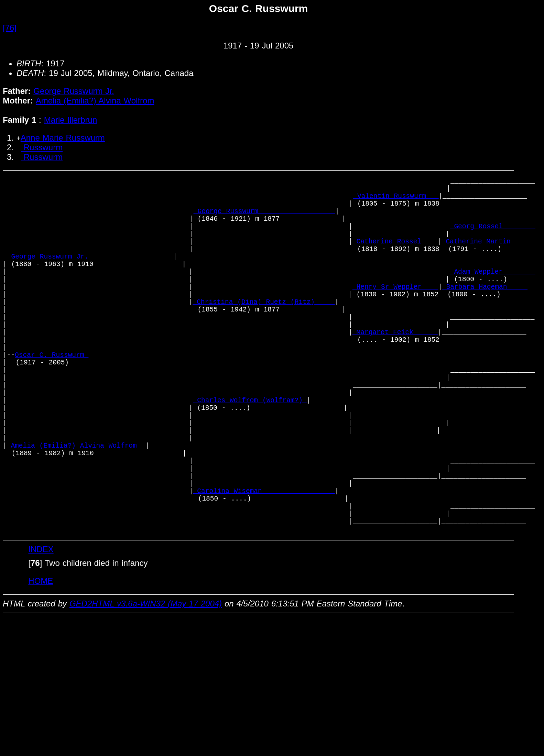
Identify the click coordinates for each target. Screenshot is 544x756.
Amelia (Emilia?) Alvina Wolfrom (95, 101)
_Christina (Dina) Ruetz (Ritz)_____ (264, 331)
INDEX (41, 630)
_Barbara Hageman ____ (485, 312)
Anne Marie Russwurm (63, 138)
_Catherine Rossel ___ (395, 256)
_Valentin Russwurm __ (396, 201)
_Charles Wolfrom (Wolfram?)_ (250, 451)
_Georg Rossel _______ (493, 238)
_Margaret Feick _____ (395, 368)
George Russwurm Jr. (74, 91)
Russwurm (42, 147)
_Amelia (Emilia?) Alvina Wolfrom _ (76, 507)
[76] (10, 28)
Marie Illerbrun (71, 120)
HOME (41, 662)
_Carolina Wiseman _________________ (264, 563)
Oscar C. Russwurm (52, 396)
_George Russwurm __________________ (264, 219)
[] (35, 644)
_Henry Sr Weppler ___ (395, 312)
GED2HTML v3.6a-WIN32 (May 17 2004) (146, 684)
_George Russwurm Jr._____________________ (90, 275)
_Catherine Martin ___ (485, 256)
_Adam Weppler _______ (493, 293)
